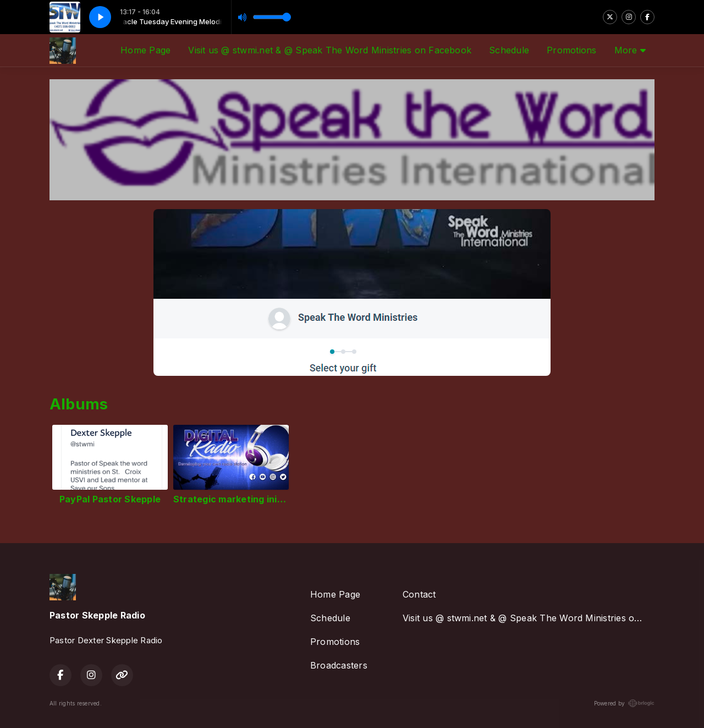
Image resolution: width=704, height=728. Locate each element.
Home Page (145, 50)
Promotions (571, 50)
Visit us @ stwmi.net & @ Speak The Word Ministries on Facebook (330, 50)
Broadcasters (339, 665)
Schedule (509, 50)
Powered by (624, 703)
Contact (419, 594)
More (630, 50)
